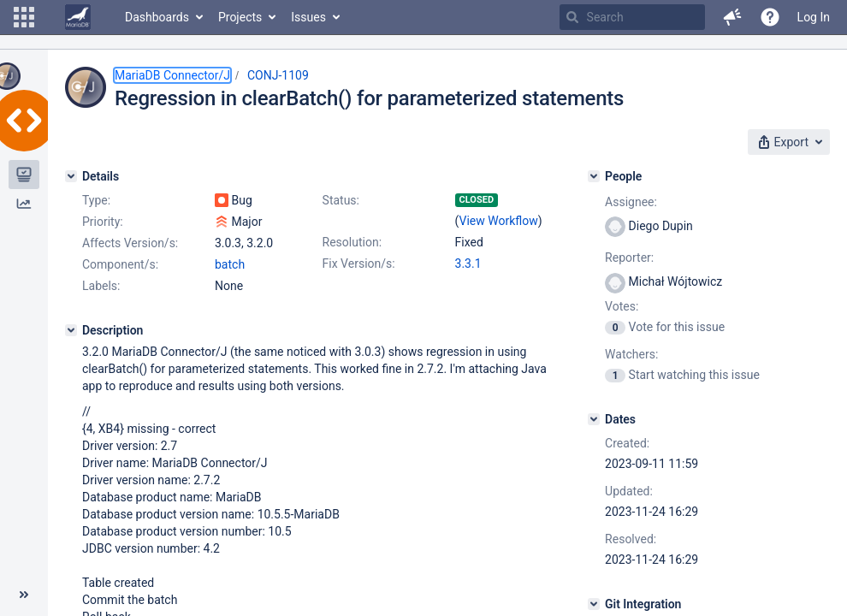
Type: (96, 200)
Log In (814, 17)
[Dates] (594, 419)
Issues (308, 17)
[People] (594, 176)
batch (230, 264)
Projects (240, 17)
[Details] (71, 176)
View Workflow (499, 221)
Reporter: (629, 258)
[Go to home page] (78, 17)
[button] (24, 17)
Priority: (103, 222)
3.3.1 (468, 264)
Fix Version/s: (359, 264)
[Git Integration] (594, 604)
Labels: (101, 286)
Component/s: (120, 264)
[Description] (71, 330)
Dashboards (157, 17)
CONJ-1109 (278, 75)
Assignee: (631, 202)
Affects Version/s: (130, 243)
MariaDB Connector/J (172, 75)
